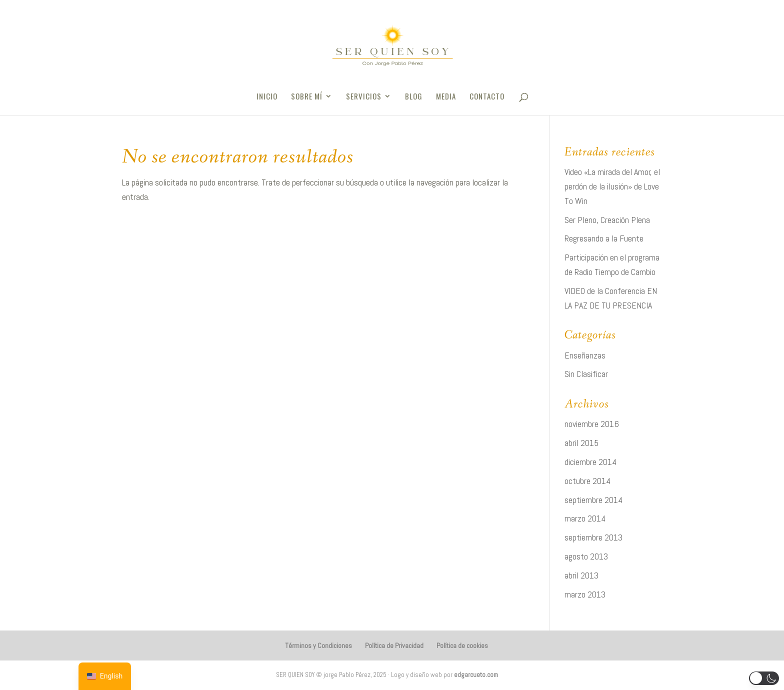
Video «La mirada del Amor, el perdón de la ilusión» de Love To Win (612, 186)
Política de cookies (462, 645)
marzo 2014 (585, 518)
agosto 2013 (586, 556)
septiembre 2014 (593, 500)
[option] (105, 676)
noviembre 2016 (592, 424)
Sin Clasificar (586, 374)
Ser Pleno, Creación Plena (607, 220)
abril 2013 (581, 575)
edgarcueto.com (476, 675)
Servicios (364, 97)
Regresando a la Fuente (604, 238)
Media (446, 97)
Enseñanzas (585, 355)
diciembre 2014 (590, 462)
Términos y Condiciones (318, 645)
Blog (414, 97)
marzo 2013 (585, 594)
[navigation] (105, 676)
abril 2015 (581, 443)
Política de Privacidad (394, 645)
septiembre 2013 (593, 537)
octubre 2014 (587, 481)
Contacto (487, 97)
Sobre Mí (307, 97)
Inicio (267, 97)
